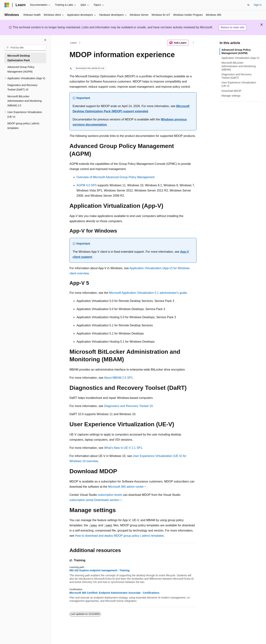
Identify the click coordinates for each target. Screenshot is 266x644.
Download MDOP (231, 91)
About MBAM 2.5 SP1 (118, 378)
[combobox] (25, 48)
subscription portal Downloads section (94, 500)
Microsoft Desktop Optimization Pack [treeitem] (19, 58)
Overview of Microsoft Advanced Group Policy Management (115, 177)
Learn (74, 43)
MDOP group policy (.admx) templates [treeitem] (23, 126)
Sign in (258, 5)
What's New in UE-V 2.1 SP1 (123, 448)
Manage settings (231, 96)
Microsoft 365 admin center (126, 487)
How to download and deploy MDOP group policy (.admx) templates (119, 536)
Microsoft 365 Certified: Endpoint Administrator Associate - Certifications (114, 593)
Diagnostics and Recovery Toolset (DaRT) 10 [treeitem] (22, 87)
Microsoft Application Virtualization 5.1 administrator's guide (148, 293)
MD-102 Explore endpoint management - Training (99, 570)
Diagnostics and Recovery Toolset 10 (128, 406)
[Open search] (248, 5)
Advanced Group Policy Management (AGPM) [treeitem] (21, 69)
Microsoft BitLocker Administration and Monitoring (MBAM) (239, 66)
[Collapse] (45, 40)
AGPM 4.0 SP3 (87, 185)
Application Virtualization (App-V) (240, 58)
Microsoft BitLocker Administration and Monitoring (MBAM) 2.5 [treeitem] (24, 101)
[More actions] (193, 43)
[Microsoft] (7, 5)
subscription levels (110, 495)
